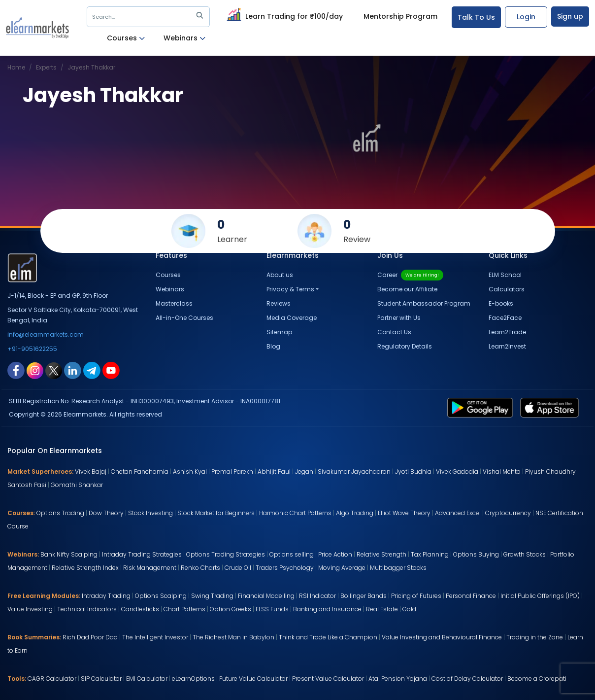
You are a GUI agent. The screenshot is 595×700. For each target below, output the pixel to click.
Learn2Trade (507, 332)
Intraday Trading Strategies (142, 554)
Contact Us (394, 332)
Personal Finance (471, 596)
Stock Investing (150, 513)
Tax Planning (430, 554)
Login (526, 17)
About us (280, 275)
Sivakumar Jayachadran (354, 472)
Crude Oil (238, 568)
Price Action (335, 554)
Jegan (304, 472)
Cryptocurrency (508, 513)
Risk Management (150, 568)
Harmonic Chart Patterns (295, 513)
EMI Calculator (147, 679)
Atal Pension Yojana (398, 679)
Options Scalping (161, 596)
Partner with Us (399, 318)
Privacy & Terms (290, 289)
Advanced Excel (458, 513)
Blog (273, 346)
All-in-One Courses (184, 318)
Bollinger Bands (364, 596)
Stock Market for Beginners (216, 513)
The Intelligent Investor (155, 637)
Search (149, 17)
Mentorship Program (400, 16)
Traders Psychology (285, 568)
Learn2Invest (507, 346)
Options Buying (476, 554)
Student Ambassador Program (424, 303)
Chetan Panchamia (140, 472)
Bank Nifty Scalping (69, 554)
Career (410, 275)
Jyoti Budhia (413, 472)
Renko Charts (200, 568)
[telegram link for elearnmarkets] (92, 370)
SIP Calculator (101, 679)
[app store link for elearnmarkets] (551, 407)
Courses (126, 38)
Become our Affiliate (407, 289)
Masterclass (174, 303)
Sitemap (279, 332)
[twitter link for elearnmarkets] (54, 370)
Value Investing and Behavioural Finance (442, 637)
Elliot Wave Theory (404, 513)
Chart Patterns (184, 609)
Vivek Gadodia (457, 472)
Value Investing (30, 609)
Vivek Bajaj (91, 472)
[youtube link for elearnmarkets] (111, 370)
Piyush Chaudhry (550, 472)
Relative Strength (381, 554)
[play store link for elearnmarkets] (482, 407)
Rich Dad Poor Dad (90, 637)
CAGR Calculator (52, 679)
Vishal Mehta (502, 472)
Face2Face (505, 318)
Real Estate (382, 609)
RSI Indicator (317, 596)
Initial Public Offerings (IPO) (540, 596)
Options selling (292, 554)
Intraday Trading (106, 596)
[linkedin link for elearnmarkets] (73, 370)
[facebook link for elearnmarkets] (16, 370)
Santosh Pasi (27, 485)
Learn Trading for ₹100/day (283, 15)
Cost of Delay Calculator (467, 679)
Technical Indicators (87, 609)
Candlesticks (140, 609)
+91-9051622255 (32, 349)
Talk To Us (476, 17)
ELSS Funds (272, 609)
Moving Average (342, 568)
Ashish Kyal (190, 472)
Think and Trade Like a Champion (328, 637)
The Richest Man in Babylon (233, 637)
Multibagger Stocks (398, 568)
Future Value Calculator (253, 679)
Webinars (184, 38)
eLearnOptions (193, 679)
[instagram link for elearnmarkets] (35, 370)
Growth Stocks (525, 554)
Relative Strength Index (85, 568)
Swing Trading (212, 596)
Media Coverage (292, 318)
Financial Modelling (266, 596)
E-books (501, 303)
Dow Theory (106, 513)
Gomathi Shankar (77, 485)
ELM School (505, 275)
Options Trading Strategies (226, 554)
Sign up (570, 16)
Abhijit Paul (274, 472)
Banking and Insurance (327, 609)
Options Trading (60, 513)
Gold (409, 609)
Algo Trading (355, 513)
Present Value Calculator (328, 679)
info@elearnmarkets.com (46, 334)
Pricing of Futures (416, 596)
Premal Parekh (232, 472)
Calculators (507, 289)
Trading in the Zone (535, 637)
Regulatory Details (405, 346)
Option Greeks (231, 609)
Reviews (279, 303)
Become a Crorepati (537, 679)
